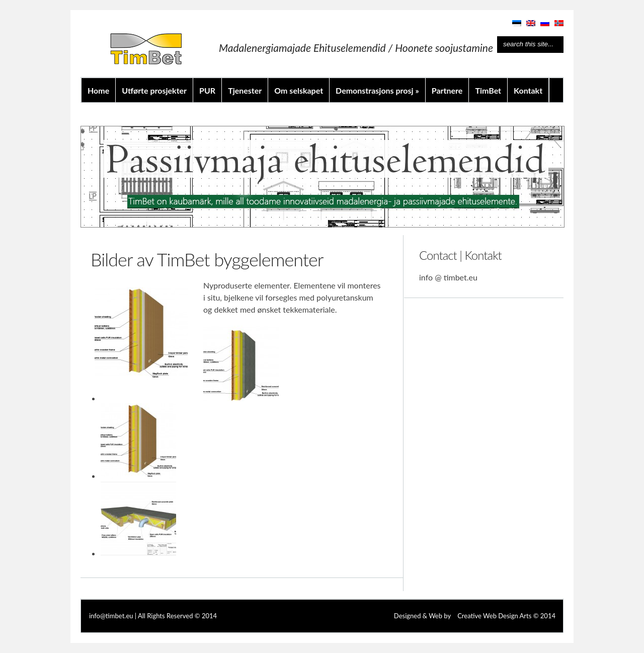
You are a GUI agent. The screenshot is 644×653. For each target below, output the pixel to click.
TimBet (488, 90)
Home (98, 90)
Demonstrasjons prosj (377, 90)
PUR (207, 90)
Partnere (447, 90)
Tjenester (245, 90)
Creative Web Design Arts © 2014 (506, 616)
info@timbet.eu (111, 616)
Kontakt (528, 90)
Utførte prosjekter (154, 90)
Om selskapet (299, 90)
